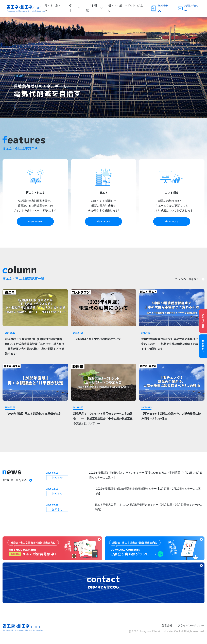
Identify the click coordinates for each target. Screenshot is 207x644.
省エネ (72, 8)
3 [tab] (29, 106)
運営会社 (167, 625)
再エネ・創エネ (53, 8)
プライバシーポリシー (191, 625)
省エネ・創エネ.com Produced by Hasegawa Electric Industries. (26, 8)
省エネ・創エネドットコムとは (126, 8)
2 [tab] (23, 106)
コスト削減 (91, 8)
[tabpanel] (103, 67)
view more (35, 222)
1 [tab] (16, 106)
